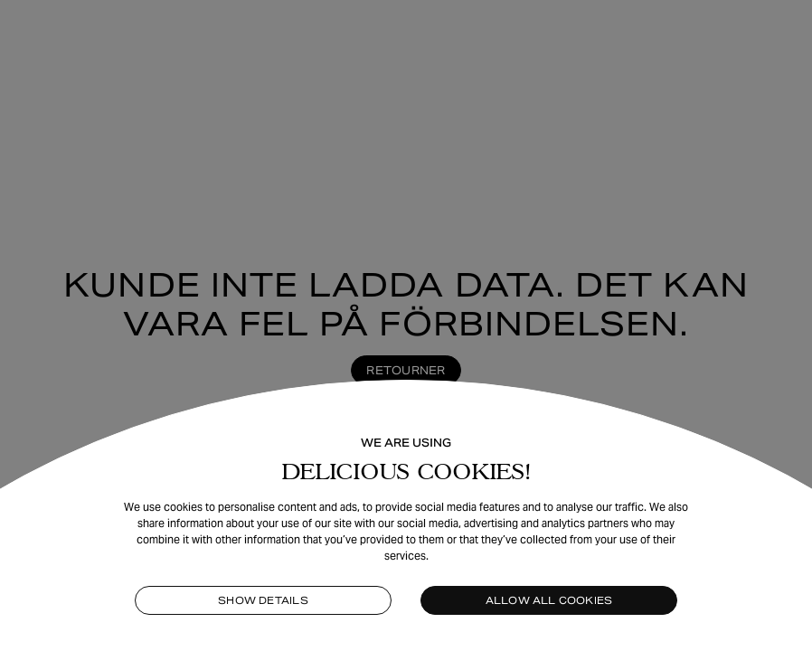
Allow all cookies (549, 600)
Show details (263, 600)
